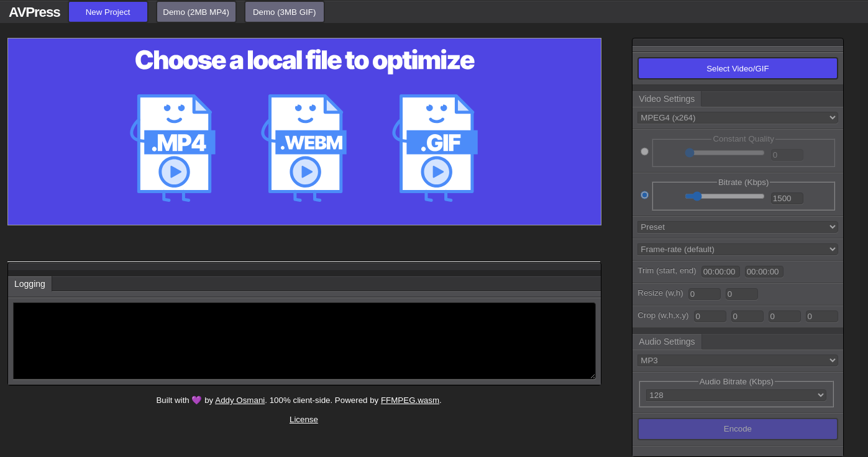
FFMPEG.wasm (410, 400)
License (304, 419)
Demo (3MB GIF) (284, 12)
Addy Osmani (240, 400)
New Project (108, 12)
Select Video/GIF (738, 69)
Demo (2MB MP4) (196, 12)
